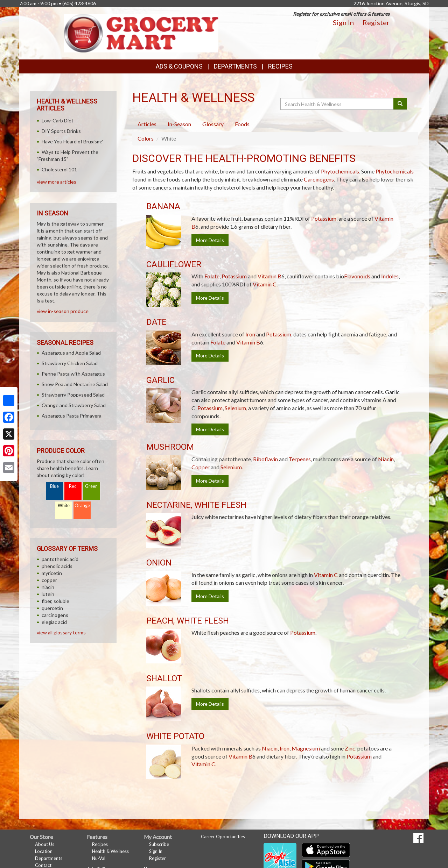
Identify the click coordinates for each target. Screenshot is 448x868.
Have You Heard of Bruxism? (72, 141)
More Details (210, 240)
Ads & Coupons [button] (179, 66)
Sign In (343, 22)
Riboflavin (265, 459)
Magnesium (306, 748)
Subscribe (159, 844)
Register (376, 22)
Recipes (280, 66)
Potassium (324, 218)
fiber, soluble (55, 601)
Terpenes (300, 459)
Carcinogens (319, 179)
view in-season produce (63, 311)
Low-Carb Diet (58, 120)
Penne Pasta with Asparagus (73, 374)
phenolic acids (57, 566)
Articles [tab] (147, 124)
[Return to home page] (142, 33)
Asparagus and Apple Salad (71, 353)
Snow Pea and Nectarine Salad (75, 384)
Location (44, 851)
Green (91, 486)
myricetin (52, 573)
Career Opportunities (223, 837)
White (64, 506)
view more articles (57, 182)
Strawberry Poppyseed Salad (73, 395)
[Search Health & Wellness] (337, 104)
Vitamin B (269, 276)
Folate (212, 276)
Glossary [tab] (213, 124)
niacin (48, 587)
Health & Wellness (110, 851)
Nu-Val (99, 858)
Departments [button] (235, 66)
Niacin (386, 459)
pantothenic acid (60, 559)
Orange (82, 506)
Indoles (390, 276)
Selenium (235, 408)
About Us (45, 844)
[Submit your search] (400, 104)
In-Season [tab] (179, 124)
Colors (146, 138)
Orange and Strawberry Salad (74, 405)
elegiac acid (54, 622)
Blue (54, 486)
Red (73, 486)
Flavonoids (357, 276)
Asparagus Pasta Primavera (72, 416)
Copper (201, 467)
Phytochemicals (340, 171)
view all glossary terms (61, 632)
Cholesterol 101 (59, 169)
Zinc (350, 748)
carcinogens (55, 615)
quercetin (52, 608)
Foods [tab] (242, 124)
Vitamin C (265, 284)
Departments (49, 858)
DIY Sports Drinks (61, 131)
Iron (250, 334)
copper (49, 580)
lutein (48, 594)
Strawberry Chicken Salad (70, 363)
